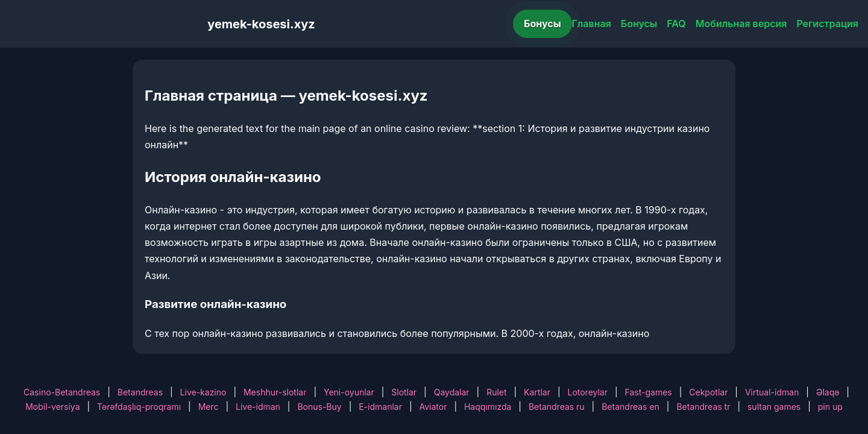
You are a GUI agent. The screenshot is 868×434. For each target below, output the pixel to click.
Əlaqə (828, 392)
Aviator (433, 407)
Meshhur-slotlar (275, 392)
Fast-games (649, 392)
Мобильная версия (741, 24)
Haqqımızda (488, 407)
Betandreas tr (703, 407)
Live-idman (258, 407)
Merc (209, 407)
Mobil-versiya (52, 407)
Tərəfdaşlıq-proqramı (139, 407)
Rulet (496, 392)
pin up (830, 407)
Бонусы (542, 24)
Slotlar (404, 392)
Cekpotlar (708, 392)
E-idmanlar (380, 407)
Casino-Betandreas (62, 392)
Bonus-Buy (319, 407)
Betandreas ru (557, 407)
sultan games (774, 407)
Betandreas (140, 392)
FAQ (676, 24)
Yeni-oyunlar (349, 392)
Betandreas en (631, 407)
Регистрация (827, 24)
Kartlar (537, 392)
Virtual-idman (772, 392)
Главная (592, 24)
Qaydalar (452, 392)
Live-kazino (203, 392)
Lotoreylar (587, 392)
